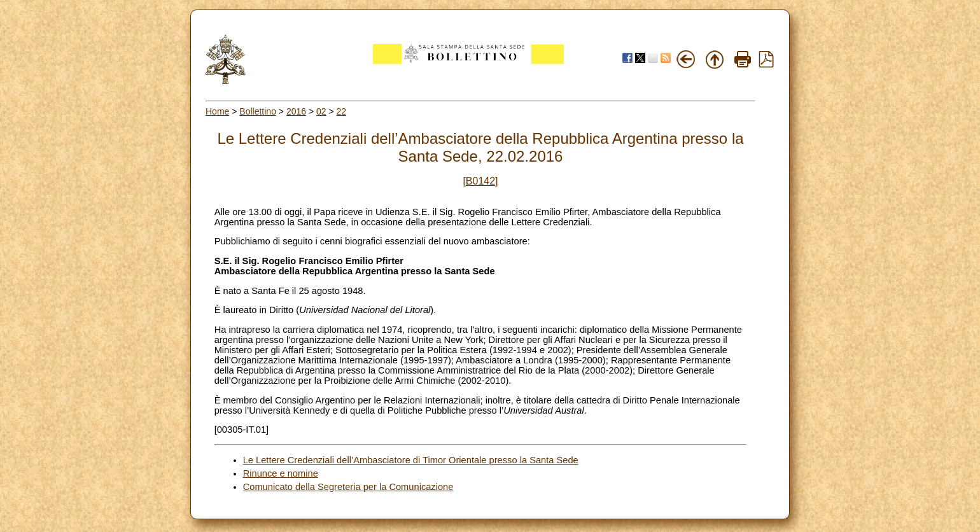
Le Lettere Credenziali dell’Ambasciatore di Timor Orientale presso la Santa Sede (411, 460)
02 (321, 111)
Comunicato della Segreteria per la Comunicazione (348, 487)
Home (217, 111)
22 (342, 111)
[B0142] (480, 181)
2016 (296, 111)
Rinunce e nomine (281, 473)
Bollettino (258, 111)
